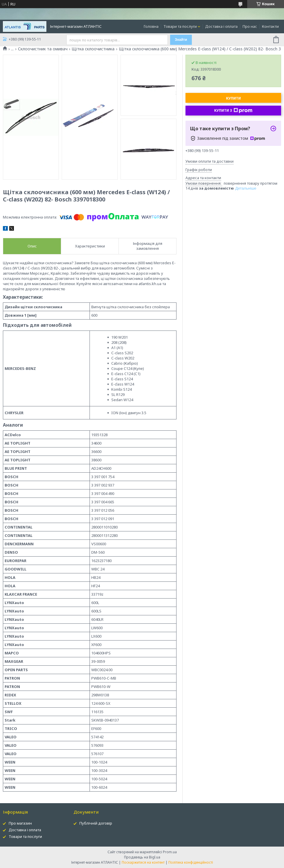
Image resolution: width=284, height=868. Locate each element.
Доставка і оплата (221, 26)
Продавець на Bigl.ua (142, 857)
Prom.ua (170, 852)
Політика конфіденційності (191, 862)
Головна (151, 26)
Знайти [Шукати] (181, 40)
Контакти (270, 26)
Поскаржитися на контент (143, 862)
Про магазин (20, 823)
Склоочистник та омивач (43, 49)
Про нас (250, 26)
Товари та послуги (180, 26)
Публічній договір (96, 823)
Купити (233, 98)
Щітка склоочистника (93, 49)
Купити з (233, 111)
